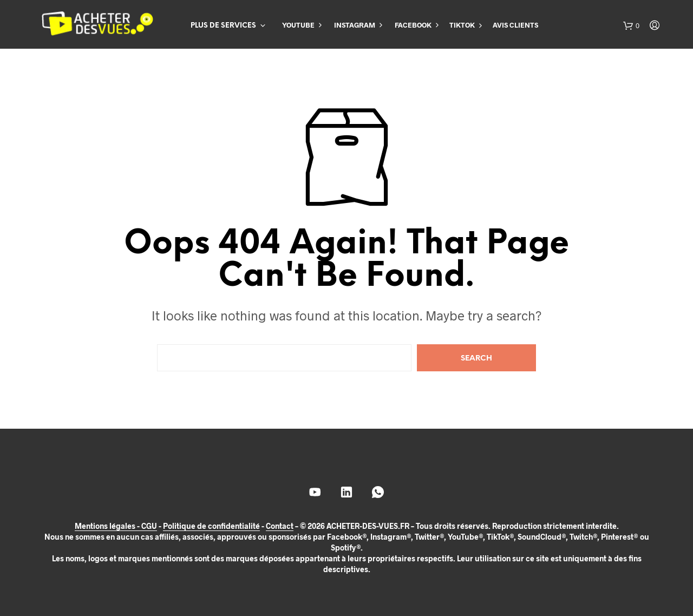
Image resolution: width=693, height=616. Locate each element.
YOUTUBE (298, 25)
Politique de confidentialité (211, 526)
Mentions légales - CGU (116, 526)
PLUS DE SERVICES (223, 26)
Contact (280, 526)
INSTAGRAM (355, 25)
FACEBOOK (413, 25)
